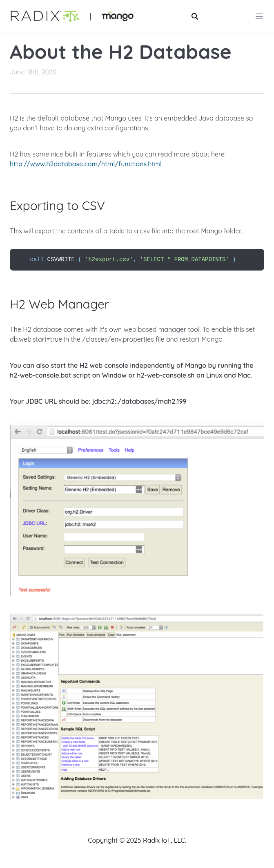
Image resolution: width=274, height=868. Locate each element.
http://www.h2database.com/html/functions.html (86, 164)
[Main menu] (259, 16)
